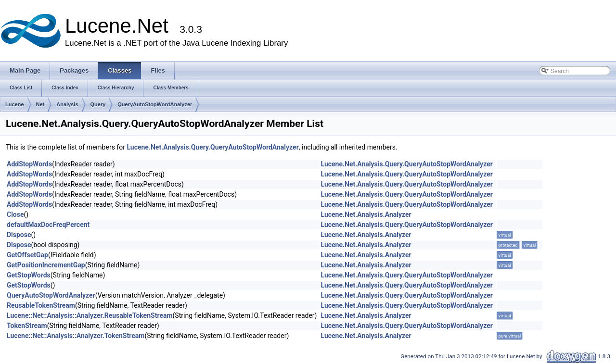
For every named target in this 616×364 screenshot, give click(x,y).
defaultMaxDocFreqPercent (48, 225)
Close (15, 214)
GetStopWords (29, 275)
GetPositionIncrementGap (46, 265)
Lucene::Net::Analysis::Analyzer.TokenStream (76, 336)
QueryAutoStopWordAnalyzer (155, 104)
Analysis (67, 104)
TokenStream (27, 326)
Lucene (15, 104)
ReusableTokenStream (41, 305)
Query (98, 104)
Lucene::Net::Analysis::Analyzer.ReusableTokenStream (90, 315)
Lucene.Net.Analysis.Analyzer (366, 214)
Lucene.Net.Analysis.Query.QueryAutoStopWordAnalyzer (212, 147)
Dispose (19, 235)
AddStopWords (29, 164)
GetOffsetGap (27, 255)
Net (40, 104)
